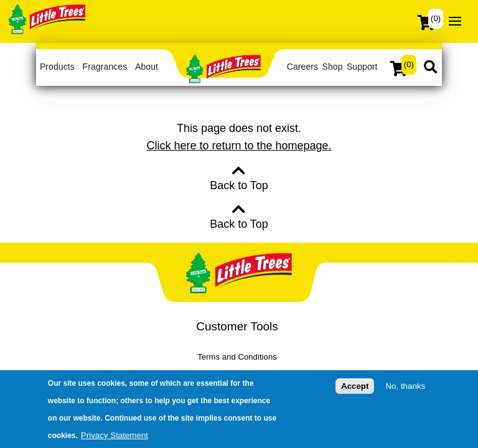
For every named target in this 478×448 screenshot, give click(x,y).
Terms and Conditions (237, 357)
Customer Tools (237, 326)
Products (57, 67)
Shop (333, 67)
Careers (302, 67)
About (147, 67)
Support (362, 67)
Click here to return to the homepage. (239, 146)
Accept (355, 386)
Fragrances (105, 67)
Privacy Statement (115, 435)
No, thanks (405, 386)
